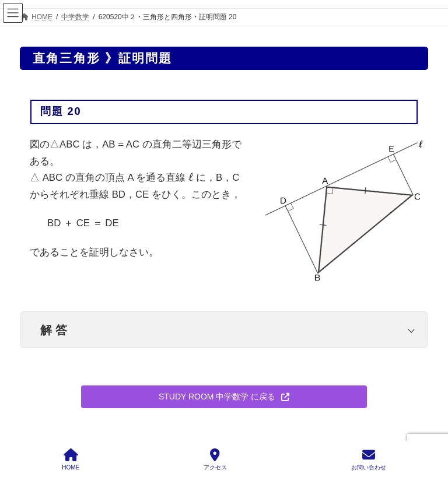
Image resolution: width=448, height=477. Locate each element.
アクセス (215, 460)
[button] (224, 397)
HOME (71, 460)
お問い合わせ (369, 460)
